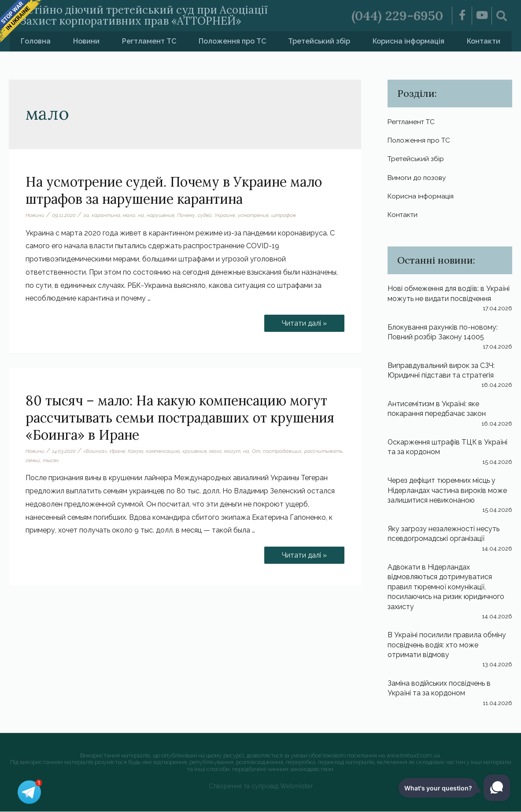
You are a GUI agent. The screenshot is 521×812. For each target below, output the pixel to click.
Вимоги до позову (418, 178)
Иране (117, 451)
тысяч (51, 460)
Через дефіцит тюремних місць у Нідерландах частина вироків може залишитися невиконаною (448, 491)
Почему (186, 215)
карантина (106, 215)
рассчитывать (323, 451)
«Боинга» (95, 451)
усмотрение (253, 215)
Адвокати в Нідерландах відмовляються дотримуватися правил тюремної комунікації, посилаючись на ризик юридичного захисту (447, 587)
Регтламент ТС (149, 41)
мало (129, 215)
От (256, 451)
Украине (225, 215)
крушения (194, 451)
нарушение (161, 215)
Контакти (484, 41)
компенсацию (163, 451)
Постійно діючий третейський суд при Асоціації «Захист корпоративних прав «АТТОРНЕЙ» (145, 15)
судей (205, 215)
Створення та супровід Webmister (260, 787)
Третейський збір (319, 41)
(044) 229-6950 (397, 15)
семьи (33, 460)
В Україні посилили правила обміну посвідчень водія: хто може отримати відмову (447, 646)
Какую (135, 451)
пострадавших (282, 451)
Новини (86, 41)
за (86, 215)
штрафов (284, 215)
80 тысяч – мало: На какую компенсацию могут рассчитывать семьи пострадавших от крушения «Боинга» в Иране (180, 417)
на (141, 215)
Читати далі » (304, 321)
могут (232, 451)
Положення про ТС (232, 41)
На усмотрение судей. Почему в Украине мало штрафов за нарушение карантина (174, 190)
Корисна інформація (408, 41)
